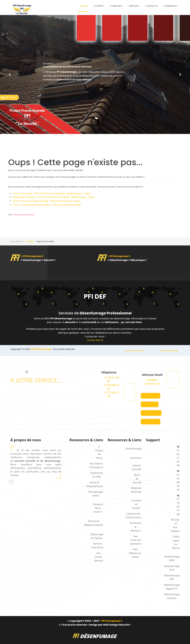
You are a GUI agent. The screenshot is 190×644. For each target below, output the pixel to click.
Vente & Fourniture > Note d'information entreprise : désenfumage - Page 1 (52, 193)
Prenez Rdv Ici (95, 340)
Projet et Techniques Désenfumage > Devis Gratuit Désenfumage (47, 205)
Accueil (29, 241)
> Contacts (151, 6)
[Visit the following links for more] (151, 396)
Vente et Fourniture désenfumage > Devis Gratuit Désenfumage (46, 201)
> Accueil (83, 6)
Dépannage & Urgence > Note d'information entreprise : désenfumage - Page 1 (54, 197)
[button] (10, 74)
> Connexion (170, 6)
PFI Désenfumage (41, 349)
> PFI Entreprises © (32, 256)
